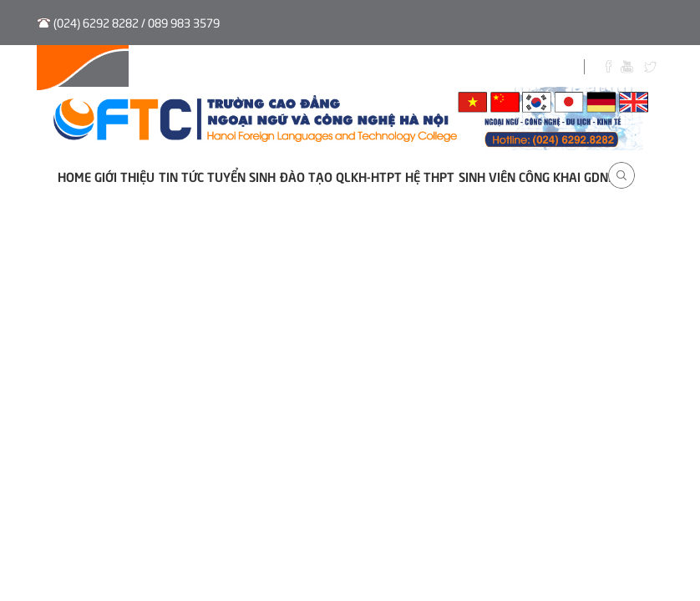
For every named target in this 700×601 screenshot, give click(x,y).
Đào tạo (306, 176)
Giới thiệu (124, 176)
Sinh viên (424, 68)
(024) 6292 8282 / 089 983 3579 (137, 22)
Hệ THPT (430, 176)
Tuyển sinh (258, 68)
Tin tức (181, 176)
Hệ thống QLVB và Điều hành (127, 68)
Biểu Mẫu (497, 68)
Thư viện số (343, 68)
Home (74, 176)
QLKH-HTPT (369, 176)
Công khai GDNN (568, 176)
